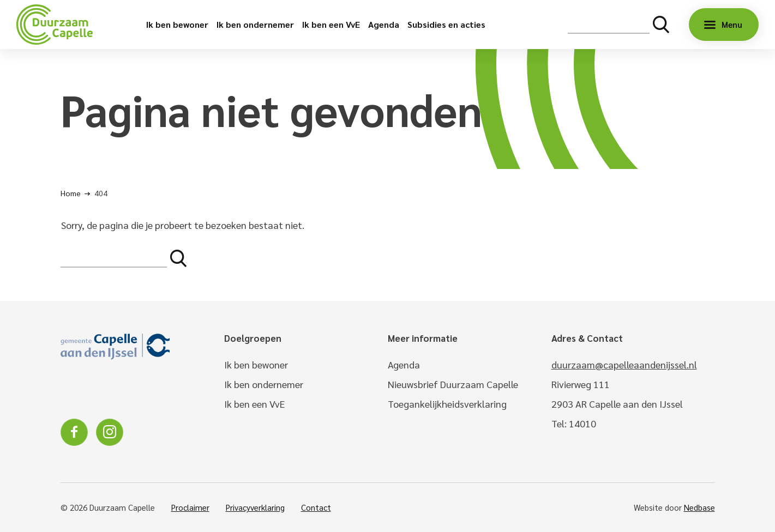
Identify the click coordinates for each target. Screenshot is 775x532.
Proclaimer (190, 507)
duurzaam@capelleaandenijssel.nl (624, 364)
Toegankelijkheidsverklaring (447, 404)
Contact (316, 507)
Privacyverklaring (255, 507)
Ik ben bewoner (177, 24)
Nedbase (699, 507)
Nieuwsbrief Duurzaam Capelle (453, 384)
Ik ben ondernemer (255, 24)
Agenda (384, 24)
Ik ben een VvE (331, 24)
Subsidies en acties (446, 24)
